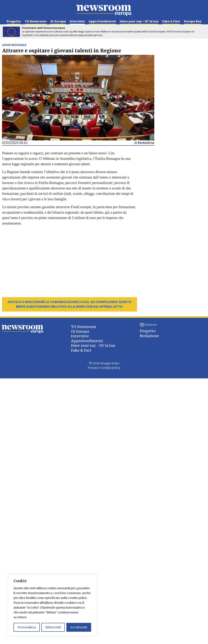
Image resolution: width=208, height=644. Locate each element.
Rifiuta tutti (53, 627)
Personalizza (27, 627)
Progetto (14, 21)
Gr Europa (58, 21)
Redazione (149, 336)
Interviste (77, 21)
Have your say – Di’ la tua (139, 21)
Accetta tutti (79, 627)
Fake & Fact (171, 21)
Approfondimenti (102, 21)
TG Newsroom (36, 21)
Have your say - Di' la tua (93, 345)
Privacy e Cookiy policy (104, 368)
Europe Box (193, 21)
